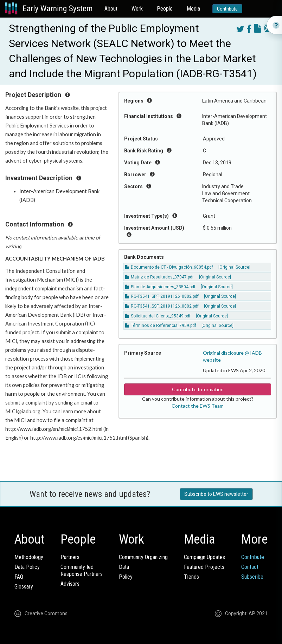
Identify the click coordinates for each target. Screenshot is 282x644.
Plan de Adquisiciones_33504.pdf (160, 287)
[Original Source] (234, 267)
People (165, 9)
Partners (70, 557)
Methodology (29, 557)
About (111, 9)
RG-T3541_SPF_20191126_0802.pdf (162, 296)
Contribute (227, 9)
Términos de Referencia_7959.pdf (161, 326)
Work (137, 9)
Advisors (70, 584)
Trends (191, 577)
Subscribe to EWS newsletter (216, 494)
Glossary (24, 587)
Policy (126, 577)
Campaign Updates (204, 557)
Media (193, 9)
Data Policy (27, 567)
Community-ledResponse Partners (82, 570)
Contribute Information (198, 389)
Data (124, 567)
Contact (250, 567)
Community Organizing (143, 557)
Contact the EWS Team (198, 406)
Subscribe (252, 577)
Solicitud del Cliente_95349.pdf (158, 316)
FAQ (19, 577)
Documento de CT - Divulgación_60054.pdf (169, 267)
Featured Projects (204, 567)
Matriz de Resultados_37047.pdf (159, 277)
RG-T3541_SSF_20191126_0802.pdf (162, 306)
